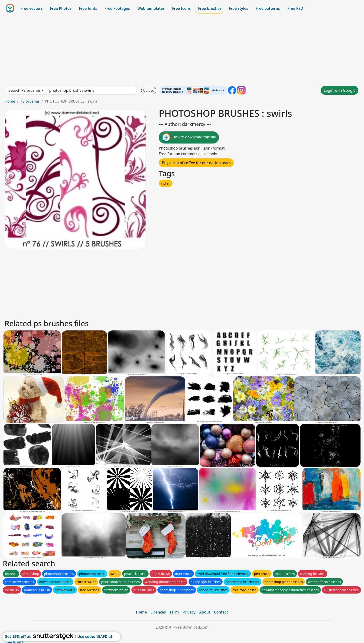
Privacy (189, 612)
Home (10, 101)
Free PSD (295, 8)
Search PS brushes (25, 90)
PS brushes (30, 101)
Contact (221, 612)
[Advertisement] (182, 50)
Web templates (151, 8)
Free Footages (117, 8)
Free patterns (268, 8)
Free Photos (61, 8)
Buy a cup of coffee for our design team (196, 163)
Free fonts (88, 8)
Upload (149, 90)
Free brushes (210, 8)
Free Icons (181, 8)
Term (174, 612)
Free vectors (31, 8)
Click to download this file (189, 137)
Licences (158, 612)
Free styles (239, 8)
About (205, 612)
